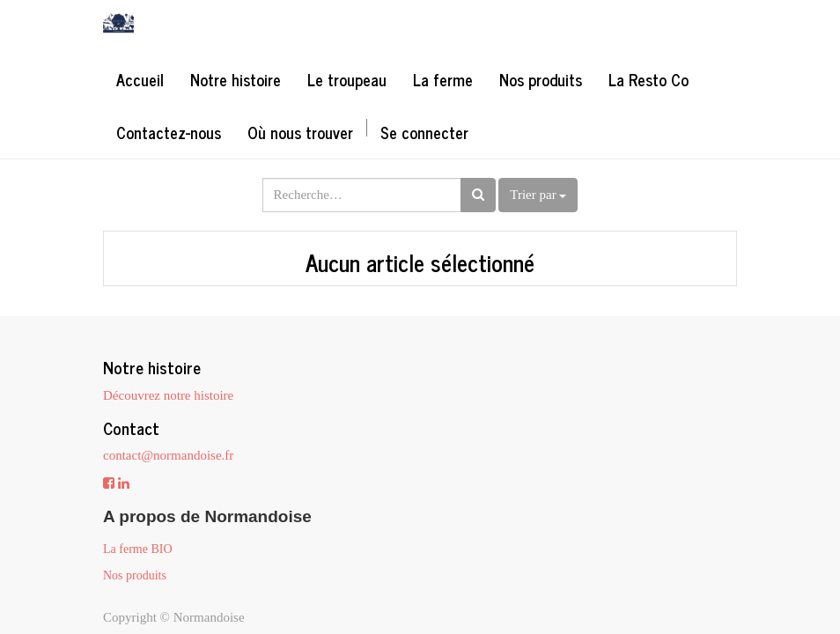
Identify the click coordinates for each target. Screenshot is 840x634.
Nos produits (135, 575)
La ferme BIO (138, 549)
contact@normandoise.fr (168, 455)
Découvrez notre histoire (168, 395)
